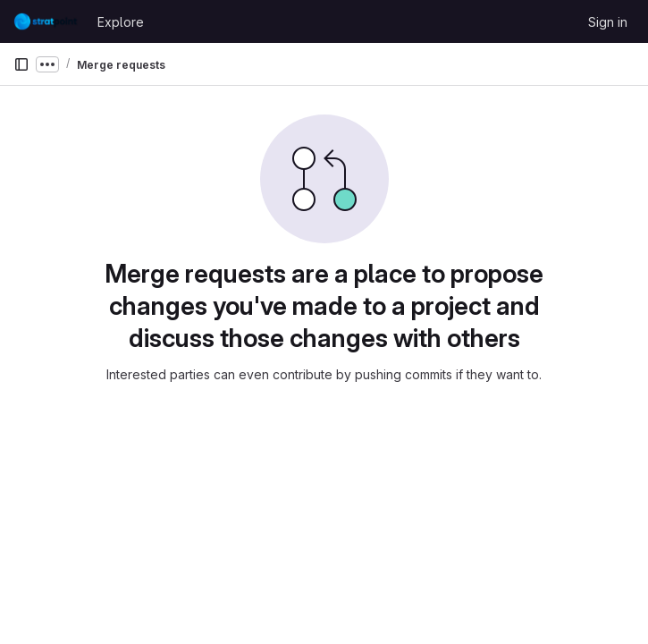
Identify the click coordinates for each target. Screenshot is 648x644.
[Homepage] (46, 21)
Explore (121, 22)
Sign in (608, 22)
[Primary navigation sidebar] (21, 64)
